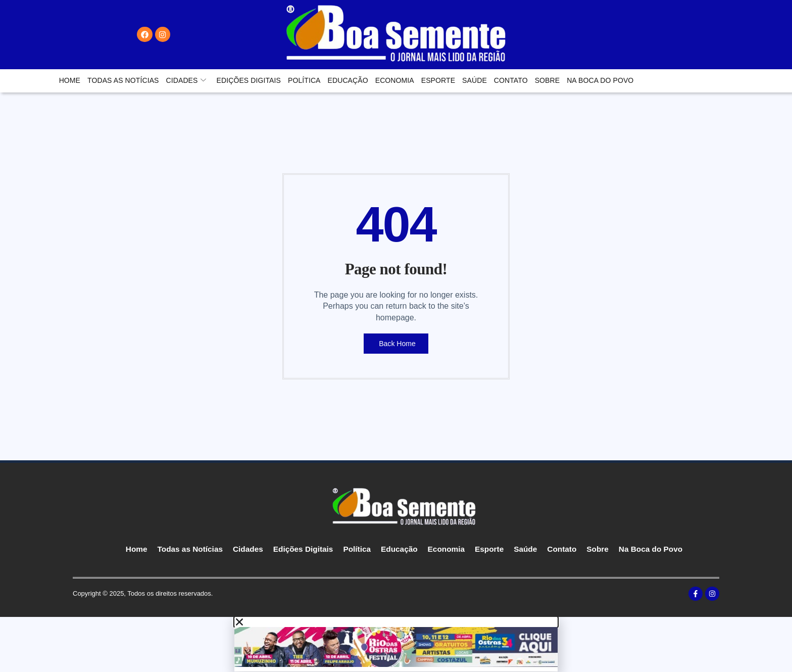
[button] (396, 622)
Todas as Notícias (123, 80)
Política (304, 80)
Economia (395, 80)
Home (70, 80)
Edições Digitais (249, 80)
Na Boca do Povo (600, 80)
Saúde (475, 80)
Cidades (186, 80)
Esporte (438, 80)
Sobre (548, 80)
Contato (511, 80)
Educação (348, 80)
